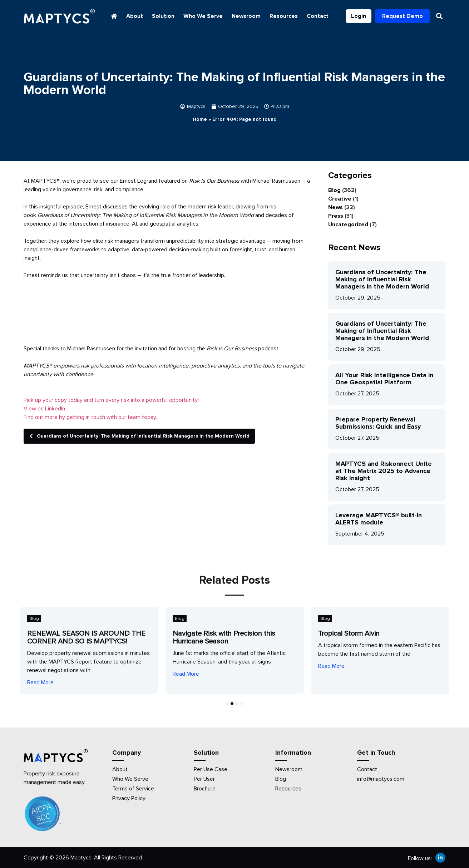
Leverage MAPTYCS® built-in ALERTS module (379, 519)
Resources (284, 16)
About (135, 16)
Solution (163, 16)
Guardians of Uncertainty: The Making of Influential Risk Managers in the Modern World (137, 436)
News (335, 207)
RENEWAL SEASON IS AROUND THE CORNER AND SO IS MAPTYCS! (86, 637)
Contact (318, 16)
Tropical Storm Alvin (349, 633)
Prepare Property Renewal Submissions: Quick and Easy (378, 423)
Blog (334, 190)
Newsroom (246, 16)
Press (336, 216)
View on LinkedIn (44, 409)
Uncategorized (348, 225)
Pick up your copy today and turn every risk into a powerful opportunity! (111, 400)
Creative (340, 199)
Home (200, 119)
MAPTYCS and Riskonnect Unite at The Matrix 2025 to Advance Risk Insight (384, 471)
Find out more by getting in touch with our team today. (90, 417)
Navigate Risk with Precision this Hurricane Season (224, 637)
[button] (440, 16)
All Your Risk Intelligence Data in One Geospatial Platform (384, 379)
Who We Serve (203, 16)
